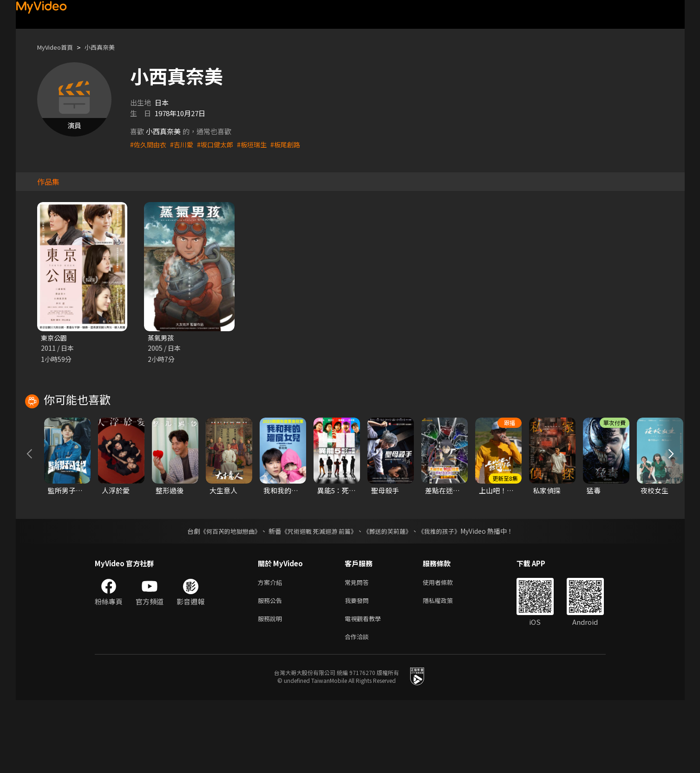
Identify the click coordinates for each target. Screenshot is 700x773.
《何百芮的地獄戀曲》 (224, 598)
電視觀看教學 (366, 689)
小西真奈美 (108, 47)
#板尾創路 (294, 144)
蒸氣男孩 (162, 338)
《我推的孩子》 (446, 598)
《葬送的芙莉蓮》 (391, 598)
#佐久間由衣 (149, 144)
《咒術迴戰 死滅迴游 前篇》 (318, 598)
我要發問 (359, 670)
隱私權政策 (446, 670)
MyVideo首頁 (58, 47)
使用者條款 (446, 650)
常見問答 (359, 650)
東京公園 (55, 338)
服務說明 (272, 689)
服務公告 (272, 670)
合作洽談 (359, 709)
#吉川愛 (185, 144)
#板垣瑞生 (259, 144)
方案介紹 (272, 650)
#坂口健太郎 (220, 144)
